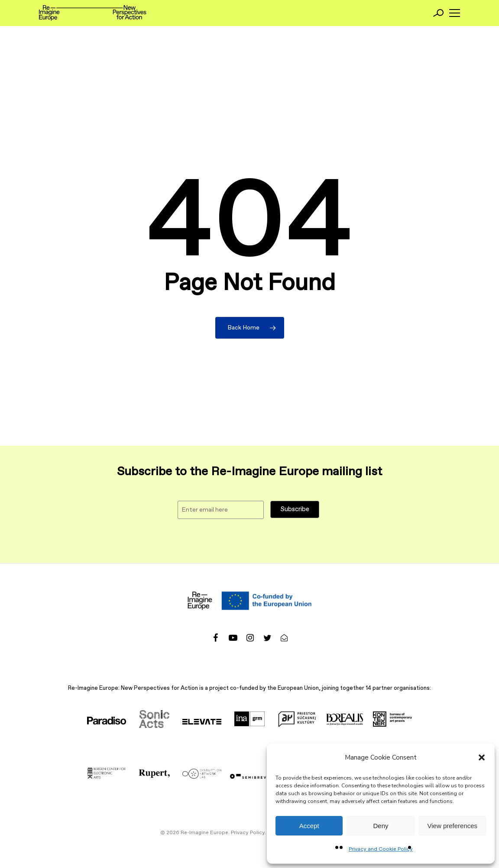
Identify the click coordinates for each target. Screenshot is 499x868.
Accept (309, 826)
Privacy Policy (248, 833)
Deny (381, 826)
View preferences (453, 826)
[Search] (438, 13)
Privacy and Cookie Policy (381, 849)
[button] (482, 757)
